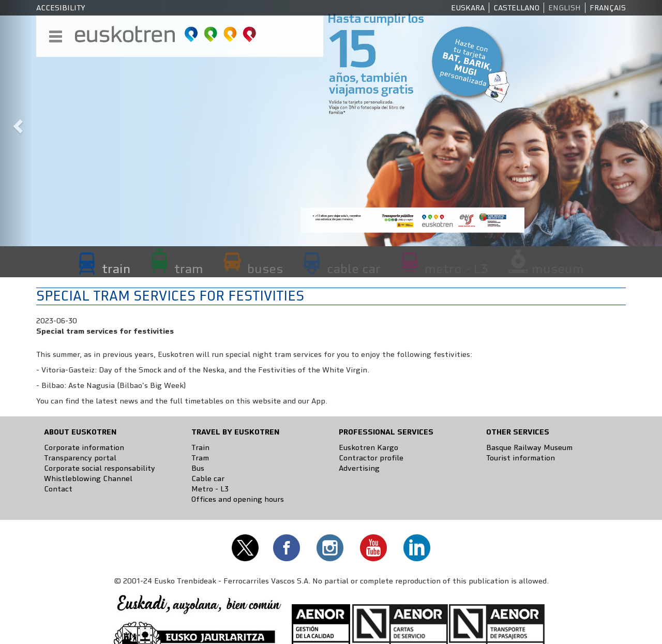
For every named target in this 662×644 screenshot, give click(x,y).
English (565, 8)
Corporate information (84, 447)
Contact (58, 489)
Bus (198, 468)
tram (189, 268)
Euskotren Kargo (368, 447)
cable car (354, 268)
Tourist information (521, 458)
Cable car (208, 478)
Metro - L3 (210, 489)
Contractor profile (371, 458)
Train (200, 447)
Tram (200, 458)
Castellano (516, 8)
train (116, 268)
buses (265, 268)
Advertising (359, 468)
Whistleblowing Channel (88, 478)
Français (608, 8)
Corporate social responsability (100, 468)
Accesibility (61, 8)
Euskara (468, 8)
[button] (17, 123)
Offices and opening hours (238, 499)
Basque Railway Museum (529, 447)
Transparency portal (80, 458)
